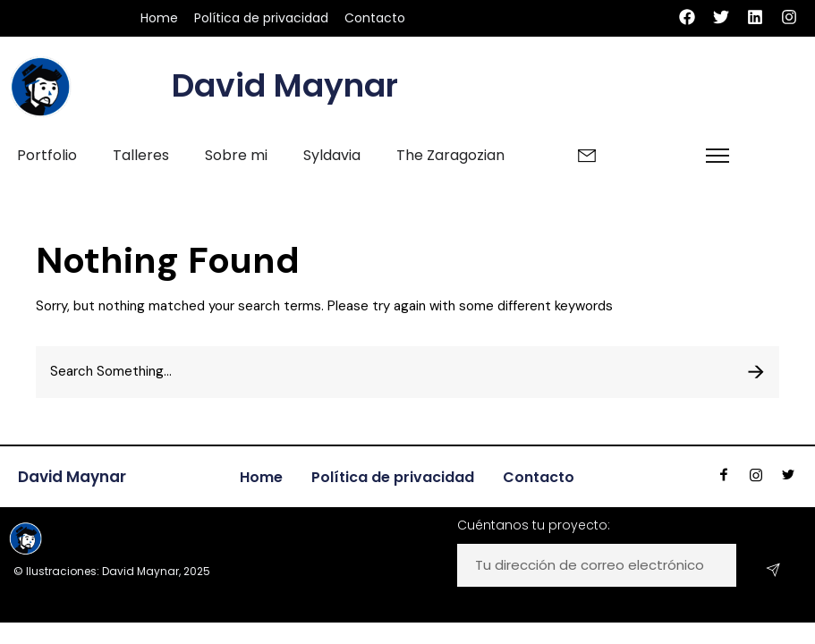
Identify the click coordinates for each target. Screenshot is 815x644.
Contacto (375, 18)
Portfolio (47, 155)
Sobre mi (236, 155)
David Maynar (285, 85)
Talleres (141, 155)
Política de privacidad (261, 18)
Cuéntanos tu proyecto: (534, 525)
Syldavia (332, 155)
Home (159, 18)
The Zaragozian (450, 155)
